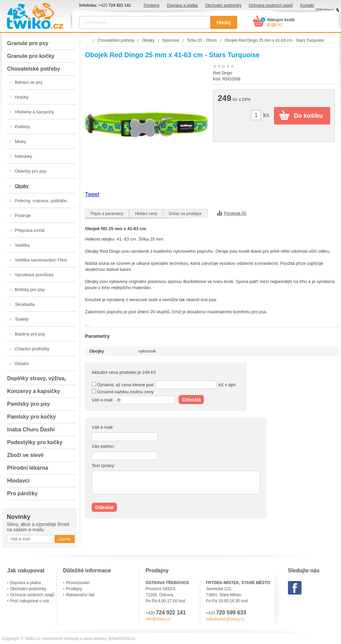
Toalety (22, 319)
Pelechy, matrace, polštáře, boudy (41, 203)
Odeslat (191, 400)
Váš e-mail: (103, 427)
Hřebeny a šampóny (34, 112)
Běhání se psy (29, 82)
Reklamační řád (80, 595)
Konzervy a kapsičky (34, 391)
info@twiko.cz (158, 619)
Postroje (23, 216)
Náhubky (23, 156)
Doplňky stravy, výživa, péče (37, 380)
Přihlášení (325, 10)
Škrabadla (25, 304)
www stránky (95, 639)
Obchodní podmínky (223, 5)
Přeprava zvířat (30, 230)
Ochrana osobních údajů (271, 5)
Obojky (22, 186)
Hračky (22, 97)
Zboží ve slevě (25, 455)
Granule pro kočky (31, 56)
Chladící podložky (32, 349)
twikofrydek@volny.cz (225, 619)
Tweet (92, 194)
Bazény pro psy (30, 334)
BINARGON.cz (122, 639)
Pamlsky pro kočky (32, 417)
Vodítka (22, 245)
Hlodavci (18, 481)
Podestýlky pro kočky (35, 442)
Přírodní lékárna (28, 468)
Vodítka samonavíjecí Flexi (41, 260)
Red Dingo (223, 73)
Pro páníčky (22, 493)
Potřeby (22, 127)
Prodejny (151, 5)
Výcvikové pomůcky (34, 275)
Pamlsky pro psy (28, 404)
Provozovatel (78, 583)
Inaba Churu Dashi (31, 430)
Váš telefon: (103, 446)
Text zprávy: (103, 466)
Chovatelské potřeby (34, 69)
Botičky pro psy (30, 290)
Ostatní (22, 364)
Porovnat (235, 213)
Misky (20, 141)
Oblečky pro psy (30, 171)
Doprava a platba (182, 5)
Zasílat (65, 539)
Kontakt (307, 5)
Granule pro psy (28, 43)
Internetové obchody (60, 639)
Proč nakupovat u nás (30, 601)
